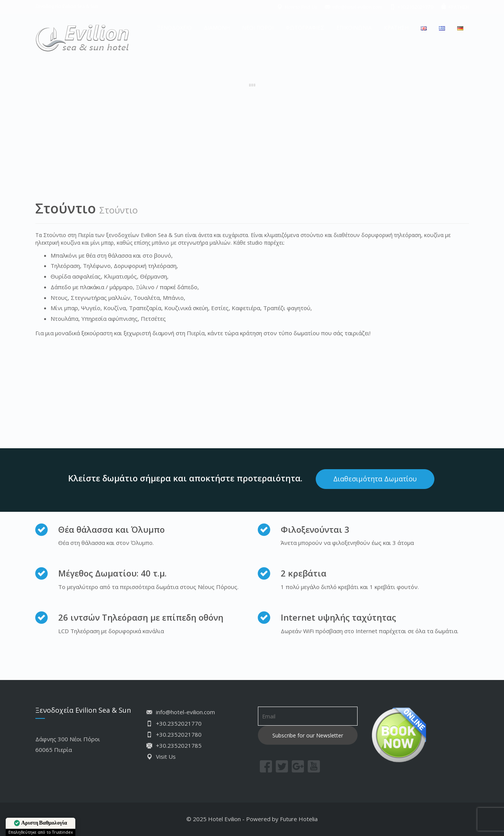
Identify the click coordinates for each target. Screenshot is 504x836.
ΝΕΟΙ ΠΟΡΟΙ (258, 28)
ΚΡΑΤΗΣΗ (396, 28)
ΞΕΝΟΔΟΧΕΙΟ (174, 28)
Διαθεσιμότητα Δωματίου (375, 479)
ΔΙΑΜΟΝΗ (217, 28)
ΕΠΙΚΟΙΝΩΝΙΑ (354, 28)
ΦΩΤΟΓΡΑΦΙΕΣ (305, 28)
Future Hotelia (299, 819)
